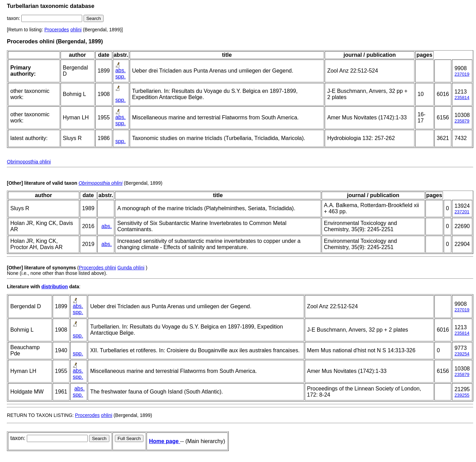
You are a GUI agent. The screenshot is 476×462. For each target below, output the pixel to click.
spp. (120, 77)
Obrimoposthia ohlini (29, 162)
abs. (120, 70)
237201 (462, 212)
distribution (55, 287)
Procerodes (57, 30)
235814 (462, 98)
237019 (462, 74)
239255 (462, 395)
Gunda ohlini (131, 268)
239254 (462, 354)
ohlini (76, 30)
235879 (462, 121)
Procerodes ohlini (97, 268)
